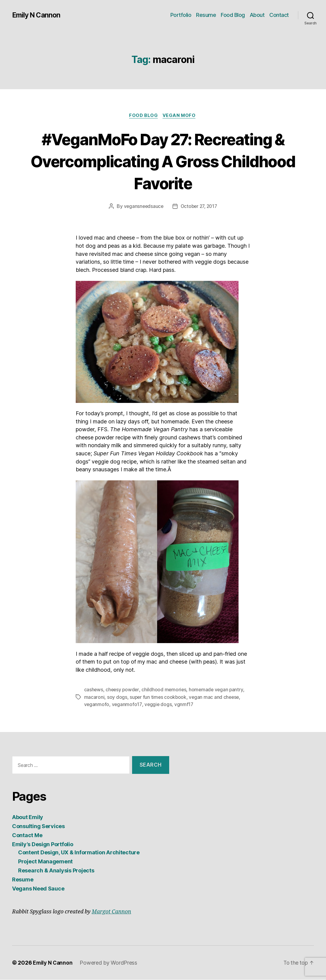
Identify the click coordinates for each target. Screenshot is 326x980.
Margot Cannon (111, 912)
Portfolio (181, 15)
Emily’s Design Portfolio (43, 845)
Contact (279, 15)
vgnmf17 (185, 705)
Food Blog (233, 15)
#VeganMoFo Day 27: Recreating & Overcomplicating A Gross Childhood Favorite (163, 161)
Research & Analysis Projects (56, 871)
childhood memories (165, 690)
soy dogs (117, 698)
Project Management (45, 862)
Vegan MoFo (180, 116)
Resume (206, 15)
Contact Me (27, 836)
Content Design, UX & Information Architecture (79, 853)
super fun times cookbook (159, 698)
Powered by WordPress (110, 963)
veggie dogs (159, 705)
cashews (94, 690)
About (257, 15)
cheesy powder (123, 690)
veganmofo (97, 705)
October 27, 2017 (199, 207)
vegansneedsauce (142, 207)
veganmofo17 (127, 705)
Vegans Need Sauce (38, 889)
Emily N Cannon (37, 15)
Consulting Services (38, 826)
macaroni (94, 698)
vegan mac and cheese (216, 698)
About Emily (28, 817)
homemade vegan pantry (218, 690)
